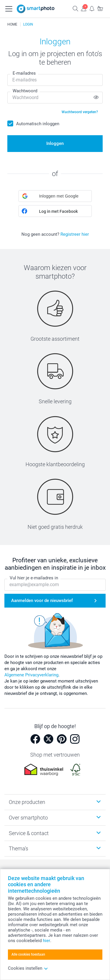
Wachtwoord (25, 91)
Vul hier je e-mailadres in (34, 578)
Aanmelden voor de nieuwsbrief (42, 601)
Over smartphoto (28, 818)
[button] (55, 196)
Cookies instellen (28, 968)
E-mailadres (24, 73)
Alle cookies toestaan (28, 954)
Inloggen (55, 143)
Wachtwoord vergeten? (80, 112)
